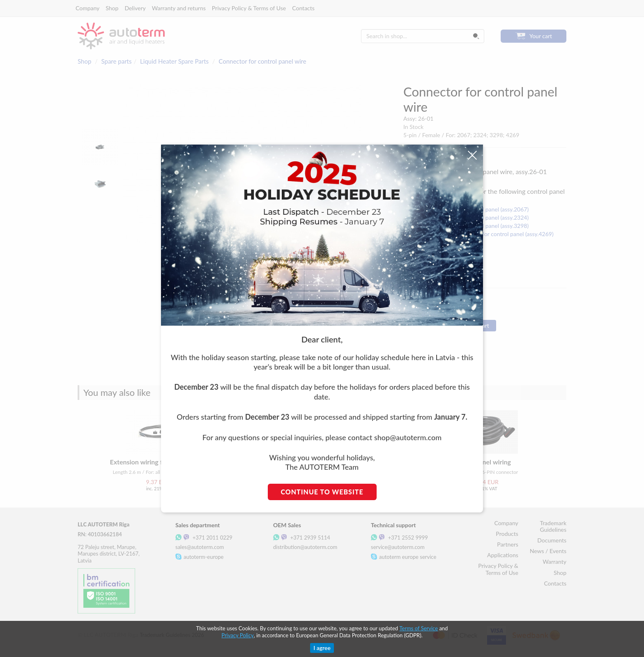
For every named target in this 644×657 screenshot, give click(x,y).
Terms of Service (419, 628)
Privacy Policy (237, 635)
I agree (322, 648)
